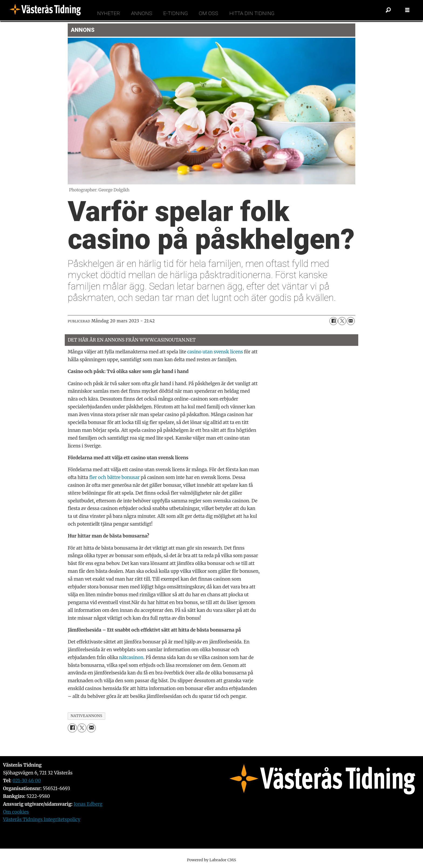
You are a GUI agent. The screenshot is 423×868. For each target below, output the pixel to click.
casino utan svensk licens (215, 352)
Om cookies (16, 812)
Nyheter (109, 13)
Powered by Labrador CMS (211, 860)
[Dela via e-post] (351, 321)
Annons (142, 13)
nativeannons (87, 716)
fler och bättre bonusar (115, 477)
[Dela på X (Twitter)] (342, 321)
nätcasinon (131, 657)
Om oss (209, 13)
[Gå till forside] (47, 10)
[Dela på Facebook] (333, 321)
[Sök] (388, 10)
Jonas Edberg (88, 804)
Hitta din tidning (252, 13)
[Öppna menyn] (407, 10)
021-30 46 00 (27, 781)
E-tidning (175, 13)
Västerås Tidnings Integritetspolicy (42, 819)
